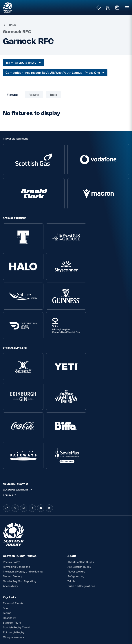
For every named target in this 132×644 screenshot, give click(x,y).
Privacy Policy (11, 503)
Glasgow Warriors (13, 579)
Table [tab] (53, 95)
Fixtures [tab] (13, 95)
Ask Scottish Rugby (79, 508)
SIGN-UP (11, 614)
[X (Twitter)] (15, 449)
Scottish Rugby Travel (16, 569)
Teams (7, 555)
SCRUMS (10, 436)
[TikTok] (7, 449)
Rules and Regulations (81, 527)
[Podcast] (49, 449)
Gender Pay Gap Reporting (19, 522)
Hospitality (9, 560)
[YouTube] (41, 449)
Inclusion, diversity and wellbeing (23, 513)
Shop (6, 550)
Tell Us (71, 522)
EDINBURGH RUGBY (16, 425)
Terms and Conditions (16, 508)
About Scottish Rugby (81, 503)
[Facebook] (32, 449)
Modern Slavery (13, 518)
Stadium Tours (12, 564)
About (72, 497)
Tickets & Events (13, 545)
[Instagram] (24, 449)
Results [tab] (34, 95)
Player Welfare (76, 513)
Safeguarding (76, 518)
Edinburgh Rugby (14, 574)
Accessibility (10, 527)
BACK (9, 25)
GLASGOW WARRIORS (18, 430)
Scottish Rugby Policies (20, 497)
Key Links (10, 539)
